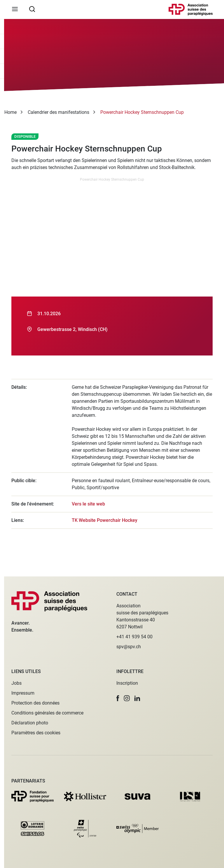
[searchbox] (32, 9)
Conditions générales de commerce (47, 713)
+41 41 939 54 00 (134, 637)
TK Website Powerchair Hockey (105, 520)
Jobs (16, 683)
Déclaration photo (30, 723)
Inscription (127, 683)
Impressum (23, 693)
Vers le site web (88, 504)
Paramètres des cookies (36, 733)
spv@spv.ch (129, 647)
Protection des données (35, 703)
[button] (118, 698)
